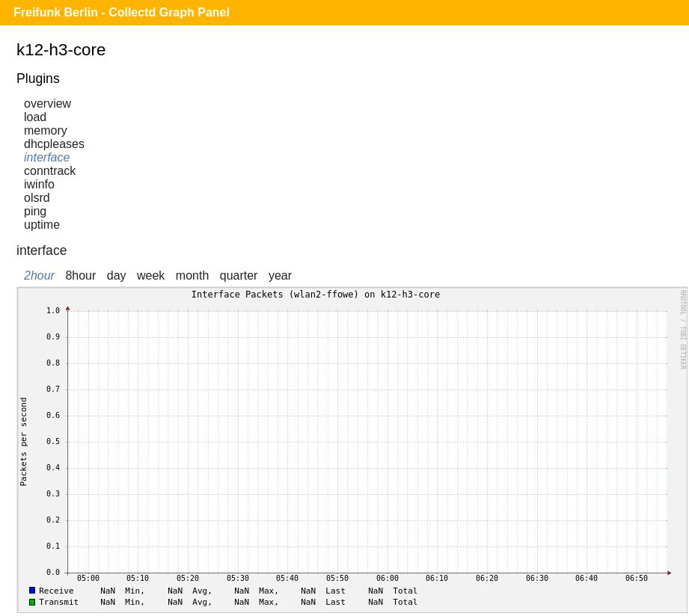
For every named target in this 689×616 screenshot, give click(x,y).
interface (47, 157)
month (192, 275)
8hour (80, 275)
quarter (239, 275)
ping (35, 211)
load (35, 117)
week (151, 275)
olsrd (37, 198)
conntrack (50, 171)
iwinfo (39, 184)
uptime (42, 225)
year (280, 275)
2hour (39, 275)
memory (46, 130)
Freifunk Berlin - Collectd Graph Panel (122, 12)
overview (48, 104)
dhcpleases (54, 144)
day (117, 275)
